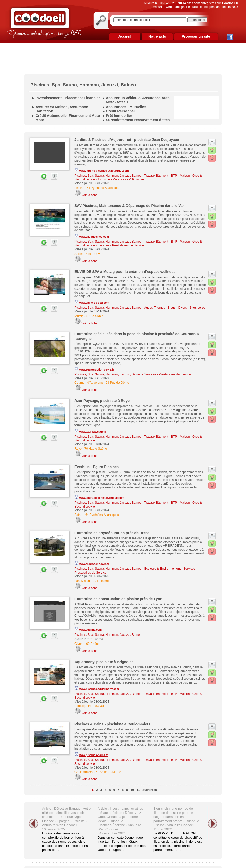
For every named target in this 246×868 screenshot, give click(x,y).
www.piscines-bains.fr (91, 754)
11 (138, 790)
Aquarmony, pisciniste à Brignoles (104, 662)
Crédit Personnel (120, 111)
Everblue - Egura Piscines (97, 467)
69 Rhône (93, 644)
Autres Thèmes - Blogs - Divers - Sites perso (175, 308)
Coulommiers (84, 772)
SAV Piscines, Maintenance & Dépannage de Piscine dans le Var (129, 206)
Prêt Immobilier (119, 116)
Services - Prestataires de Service (121, 245)
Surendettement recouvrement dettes (138, 120)
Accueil (125, 36)
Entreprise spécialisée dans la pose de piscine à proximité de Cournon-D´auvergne (137, 336)
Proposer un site (196, 36)
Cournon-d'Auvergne (89, 383)
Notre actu (157, 36)
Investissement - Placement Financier (68, 98)
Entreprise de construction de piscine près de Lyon (118, 599)
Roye (78, 449)
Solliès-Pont (83, 254)
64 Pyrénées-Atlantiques (103, 188)
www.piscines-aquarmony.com (97, 688)
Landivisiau (82, 581)
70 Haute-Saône (96, 449)
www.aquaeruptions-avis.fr (94, 369)
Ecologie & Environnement (162, 569)
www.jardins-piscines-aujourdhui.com (102, 170)
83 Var (98, 254)
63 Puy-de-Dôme (117, 383)
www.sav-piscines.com (92, 236)
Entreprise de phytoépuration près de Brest (112, 533)
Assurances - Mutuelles (126, 107)
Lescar (79, 188)
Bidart (78, 515)
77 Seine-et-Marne (108, 772)
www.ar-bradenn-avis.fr (92, 563)
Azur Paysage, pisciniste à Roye (102, 401)
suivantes (150, 790)
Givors (79, 644)
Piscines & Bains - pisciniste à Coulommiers (112, 724)
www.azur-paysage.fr (90, 431)
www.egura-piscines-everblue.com (99, 497)
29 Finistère (101, 581)
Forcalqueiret (83, 706)
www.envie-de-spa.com (92, 302)
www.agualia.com (88, 629)
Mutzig (79, 316)
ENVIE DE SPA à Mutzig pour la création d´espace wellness (125, 272)
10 (132, 790)
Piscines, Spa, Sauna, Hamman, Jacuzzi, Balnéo (108, 176)
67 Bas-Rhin (95, 316)
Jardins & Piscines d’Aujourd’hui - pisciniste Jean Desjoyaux (127, 140)
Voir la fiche (89, 195)
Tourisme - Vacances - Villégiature (121, 179)
